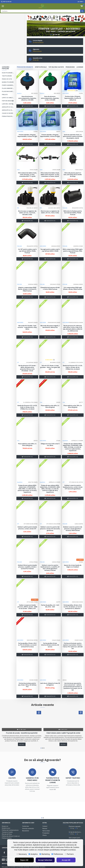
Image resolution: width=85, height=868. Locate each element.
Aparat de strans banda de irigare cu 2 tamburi (73, 560)
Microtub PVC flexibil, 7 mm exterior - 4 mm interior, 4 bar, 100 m (27, 321)
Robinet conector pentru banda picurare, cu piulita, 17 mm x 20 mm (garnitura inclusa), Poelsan (50, 561)
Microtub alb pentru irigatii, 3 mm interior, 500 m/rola (50, 320)
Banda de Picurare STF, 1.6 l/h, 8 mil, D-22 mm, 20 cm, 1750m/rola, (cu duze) (27, 401)
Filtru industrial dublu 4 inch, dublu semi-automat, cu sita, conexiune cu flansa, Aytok (50, 168)
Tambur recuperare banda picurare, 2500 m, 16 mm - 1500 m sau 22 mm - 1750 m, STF (27, 600)
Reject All (24, 860)
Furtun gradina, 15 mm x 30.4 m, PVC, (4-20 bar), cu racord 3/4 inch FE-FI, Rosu (27, 638)
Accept (81, 864)
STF (18, 356)
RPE (18, 201)
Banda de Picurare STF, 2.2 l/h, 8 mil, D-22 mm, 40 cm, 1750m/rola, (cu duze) (73, 361)
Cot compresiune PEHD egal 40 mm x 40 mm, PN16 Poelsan (73, 282)
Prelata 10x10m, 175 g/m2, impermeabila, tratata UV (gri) (27, 129)
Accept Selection (45, 860)
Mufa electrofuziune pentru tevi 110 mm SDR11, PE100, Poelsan (73, 206)
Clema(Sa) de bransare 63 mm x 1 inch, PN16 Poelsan (50, 282)
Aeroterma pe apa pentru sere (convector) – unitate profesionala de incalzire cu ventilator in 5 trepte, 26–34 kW (73, 680)
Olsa (41, 396)
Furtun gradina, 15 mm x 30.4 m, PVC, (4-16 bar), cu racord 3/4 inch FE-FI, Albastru (73, 600)
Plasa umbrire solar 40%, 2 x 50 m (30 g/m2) (50, 400)
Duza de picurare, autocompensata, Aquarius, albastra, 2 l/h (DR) (27, 92)
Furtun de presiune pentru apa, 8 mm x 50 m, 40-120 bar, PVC (27, 678)
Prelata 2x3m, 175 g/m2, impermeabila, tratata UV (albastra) (73, 92)
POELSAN (65, 201)
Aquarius (19, 87)
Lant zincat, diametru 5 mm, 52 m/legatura (50, 678)
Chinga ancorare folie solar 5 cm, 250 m (50, 438)
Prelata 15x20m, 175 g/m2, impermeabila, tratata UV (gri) (50, 129)
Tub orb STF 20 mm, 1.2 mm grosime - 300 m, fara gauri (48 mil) (50, 361)
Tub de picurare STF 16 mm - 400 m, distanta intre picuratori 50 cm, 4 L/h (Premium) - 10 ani (27, 362)
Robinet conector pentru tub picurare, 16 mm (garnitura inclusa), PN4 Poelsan (73, 522)
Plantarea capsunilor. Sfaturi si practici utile (75, 820)
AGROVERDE (66, 87)
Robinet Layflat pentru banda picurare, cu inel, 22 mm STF (27, 521)
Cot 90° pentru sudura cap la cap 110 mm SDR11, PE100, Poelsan (27, 245)
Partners (69, 854)
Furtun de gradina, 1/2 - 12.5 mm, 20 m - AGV (50, 599)
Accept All (66, 860)
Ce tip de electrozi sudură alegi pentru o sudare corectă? (75, 826)
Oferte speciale (41, 61)
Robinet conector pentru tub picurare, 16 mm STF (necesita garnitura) (50, 522)
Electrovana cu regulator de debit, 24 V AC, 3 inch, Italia (50, 205)
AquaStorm (65, 434)
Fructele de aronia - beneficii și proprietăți (22, 726)
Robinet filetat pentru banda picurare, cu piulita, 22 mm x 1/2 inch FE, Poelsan (27, 560)
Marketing (45, 854)
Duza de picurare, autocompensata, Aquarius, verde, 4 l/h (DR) (50, 92)
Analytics (33, 854)
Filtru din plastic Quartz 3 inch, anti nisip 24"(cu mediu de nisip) (73, 168)
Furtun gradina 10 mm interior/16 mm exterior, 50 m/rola (50, 638)
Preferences (57, 854)
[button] (41, 742)
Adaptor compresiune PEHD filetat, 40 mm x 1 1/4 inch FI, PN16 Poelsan (27, 283)
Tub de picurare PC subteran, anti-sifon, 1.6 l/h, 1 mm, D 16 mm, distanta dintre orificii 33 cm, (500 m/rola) (73, 322)
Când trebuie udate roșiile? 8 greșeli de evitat (63, 726)
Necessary (22, 854)
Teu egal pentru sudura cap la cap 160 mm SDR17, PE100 (50, 244)
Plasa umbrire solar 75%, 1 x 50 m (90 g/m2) (73, 400)
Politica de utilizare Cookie (38, 866)
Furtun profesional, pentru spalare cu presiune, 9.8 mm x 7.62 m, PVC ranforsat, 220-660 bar (73, 639)
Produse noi (70, 61)
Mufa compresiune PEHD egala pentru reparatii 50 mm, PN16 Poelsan (73, 245)
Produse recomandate (25, 61)
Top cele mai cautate (56, 61)
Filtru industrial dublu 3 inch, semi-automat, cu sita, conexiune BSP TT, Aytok (27, 168)
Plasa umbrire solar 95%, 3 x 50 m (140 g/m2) (27, 438)
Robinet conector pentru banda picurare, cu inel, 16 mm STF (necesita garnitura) (73, 481)
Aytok (64, 125)
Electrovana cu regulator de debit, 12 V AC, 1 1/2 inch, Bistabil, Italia (27, 206)
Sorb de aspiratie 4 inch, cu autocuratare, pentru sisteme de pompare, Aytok (73, 130)
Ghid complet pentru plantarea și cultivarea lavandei (75, 831)
